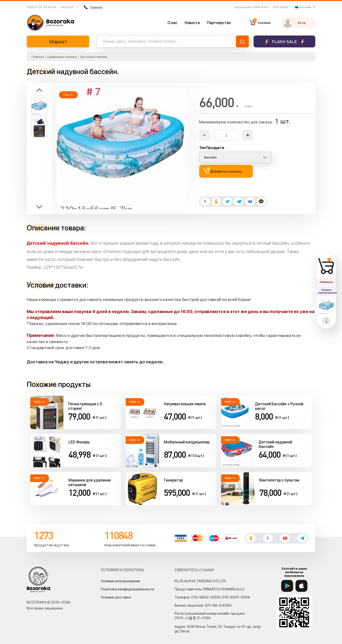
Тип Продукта (212, 148)
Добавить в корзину (223, 171)
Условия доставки (116, 597)
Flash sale (284, 42)
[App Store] (301, 586)
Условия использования (120, 581)
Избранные (326, 282)
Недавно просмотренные (327, 291)
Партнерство (219, 23)
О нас (172, 23)
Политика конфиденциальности (127, 589)
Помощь (93, 7)
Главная (38, 57)
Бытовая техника (94, 57)
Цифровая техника (62, 57)
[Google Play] (287, 586)
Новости (192, 23)
